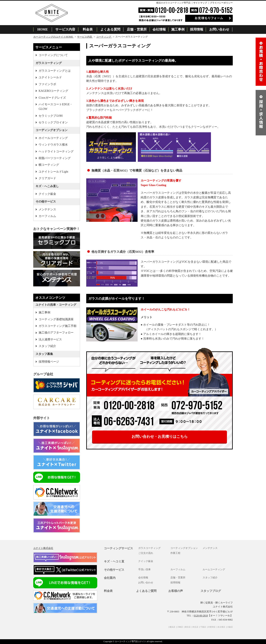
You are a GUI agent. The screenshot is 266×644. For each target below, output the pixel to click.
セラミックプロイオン (53, 122)
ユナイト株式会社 (43, 548)
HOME (43, 29)
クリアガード (47, 178)
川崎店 (180, 627)
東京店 (188, 627)
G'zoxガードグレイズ (52, 98)
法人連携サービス (50, 339)
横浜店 (172, 627)
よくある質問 (110, 29)
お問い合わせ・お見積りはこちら (160, 437)
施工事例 (178, 29)
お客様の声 (176, 591)
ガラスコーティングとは (55, 71)
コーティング (104, 37)
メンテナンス (47, 209)
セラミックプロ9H (51, 116)
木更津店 (212, 627)
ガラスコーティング (149, 548)
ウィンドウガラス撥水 (53, 145)
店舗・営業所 (137, 29)
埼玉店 (195, 627)
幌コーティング (49, 165)
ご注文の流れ (146, 553)
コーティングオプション (184, 548)
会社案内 (110, 578)
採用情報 (197, 29)
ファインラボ (47, 84)
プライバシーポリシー (221, 3)
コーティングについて (53, 55)
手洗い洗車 (144, 569)
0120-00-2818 (201, 616)
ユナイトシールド (50, 77)
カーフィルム (47, 216)
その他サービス (114, 570)
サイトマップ (200, 3)
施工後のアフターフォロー (56, 333)
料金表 (88, 29)
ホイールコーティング (53, 138)
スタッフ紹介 (47, 346)
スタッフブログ (211, 591)
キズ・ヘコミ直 (114, 561)
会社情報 (159, 29)
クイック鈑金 (47, 194)
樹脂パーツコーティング (55, 158)
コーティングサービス (118, 548)
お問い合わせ (219, 29)
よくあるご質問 (146, 591)
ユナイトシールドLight (53, 172)
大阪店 (230, 627)
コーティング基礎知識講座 (56, 319)
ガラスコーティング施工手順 (58, 326)
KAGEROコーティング (53, 91)
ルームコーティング (214, 569)
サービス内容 (65, 29)
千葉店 (203, 627)
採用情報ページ (49, 362)
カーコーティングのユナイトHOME (53, 37)
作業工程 (175, 553)
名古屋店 (221, 627)
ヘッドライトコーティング (56, 151)
